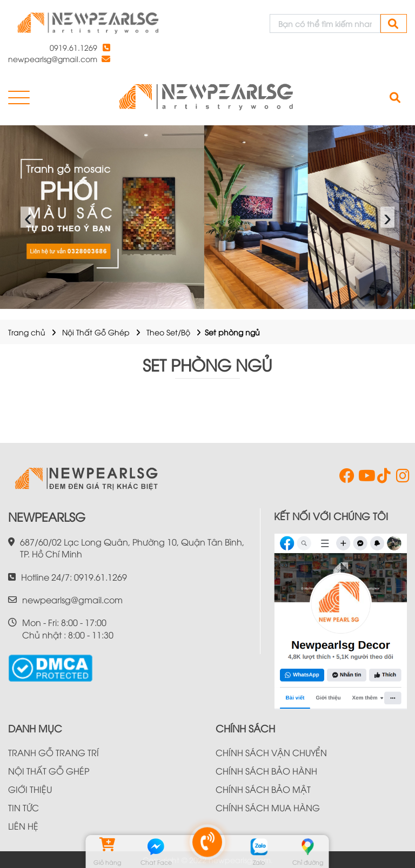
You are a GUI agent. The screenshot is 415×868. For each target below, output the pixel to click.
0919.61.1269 (73, 47)
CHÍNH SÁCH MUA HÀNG (268, 808)
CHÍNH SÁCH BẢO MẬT (263, 789)
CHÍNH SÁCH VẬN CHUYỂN (271, 752)
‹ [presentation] (28, 217)
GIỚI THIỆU (30, 789)
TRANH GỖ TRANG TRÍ (53, 752)
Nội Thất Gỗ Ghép (96, 332)
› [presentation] (388, 217)
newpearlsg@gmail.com (53, 59)
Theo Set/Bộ (168, 332)
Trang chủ (27, 332)
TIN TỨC (24, 808)
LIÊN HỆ (23, 826)
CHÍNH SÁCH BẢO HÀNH (266, 771)
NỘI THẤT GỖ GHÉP (49, 771)
